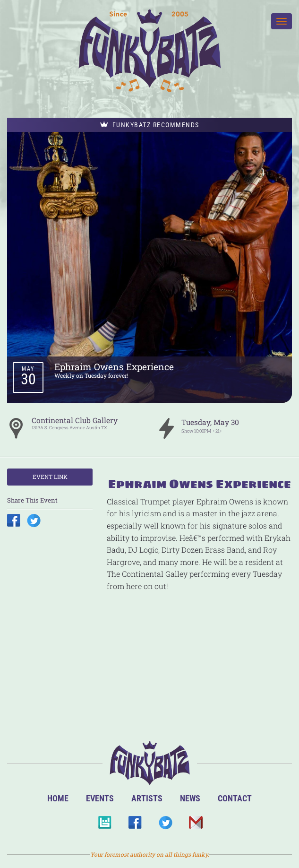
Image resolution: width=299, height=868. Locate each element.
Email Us (195, 825)
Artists (147, 798)
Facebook (135, 825)
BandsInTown (105, 825)
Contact (235, 798)
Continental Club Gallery (75, 420)
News (190, 798)
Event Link (50, 477)
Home (58, 798)
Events (100, 798)
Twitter (165, 825)
